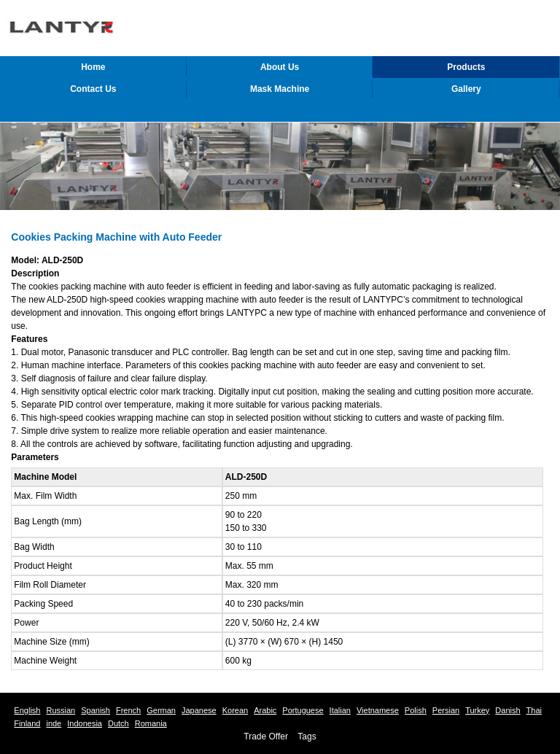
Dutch (118, 723)
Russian (61, 710)
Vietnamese (378, 710)
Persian (446, 710)
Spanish (96, 710)
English (27, 710)
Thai (534, 710)
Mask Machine (280, 89)
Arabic (265, 710)
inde (54, 723)
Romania (151, 723)
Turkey (477, 710)
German (161, 710)
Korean (235, 710)
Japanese (199, 710)
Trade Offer (266, 736)
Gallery (466, 89)
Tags (307, 736)
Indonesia (85, 723)
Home (93, 67)
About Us (280, 67)
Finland (27, 723)
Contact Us (93, 89)
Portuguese (303, 710)
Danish (507, 710)
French (128, 710)
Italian (340, 710)
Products (466, 67)
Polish (416, 710)
